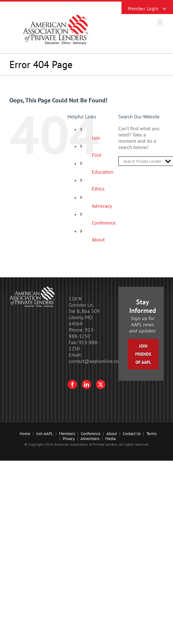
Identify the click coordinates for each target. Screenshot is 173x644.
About (98, 240)
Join (96, 138)
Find (96, 155)
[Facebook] (72, 384)
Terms (151, 434)
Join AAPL (45, 434)
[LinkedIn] (86, 384)
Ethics (98, 189)
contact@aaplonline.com (96, 361)
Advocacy (102, 206)
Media (110, 439)
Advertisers (90, 439)
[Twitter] (101, 384)
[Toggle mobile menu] (160, 22)
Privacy (69, 439)
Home (25, 434)
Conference (104, 223)
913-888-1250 (82, 333)
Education (103, 172)
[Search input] (143, 161)
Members (67, 434)
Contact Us (132, 434)
